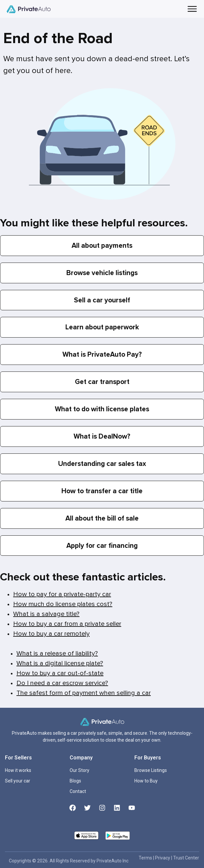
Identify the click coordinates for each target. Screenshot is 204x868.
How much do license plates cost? (63, 604)
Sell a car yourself (102, 300)
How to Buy (146, 781)
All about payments (102, 246)
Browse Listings (151, 770)
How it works (18, 770)
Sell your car (18, 781)
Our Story (79, 770)
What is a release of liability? (57, 653)
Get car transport (102, 382)
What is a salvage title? (46, 614)
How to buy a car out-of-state (60, 673)
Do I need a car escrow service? (62, 683)
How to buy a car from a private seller (67, 624)
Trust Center (186, 858)
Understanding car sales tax (102, 464)
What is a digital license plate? (60, 663)
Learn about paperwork (102, 327)
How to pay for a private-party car (62, 594)
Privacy (163, 858)
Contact (78, 791)
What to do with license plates (102, 409)
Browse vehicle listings (102, 273)
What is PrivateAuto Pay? (102, 355)
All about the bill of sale (102, 518)
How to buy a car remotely (51, 634)
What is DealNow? (102, 436)
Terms (146, 858)
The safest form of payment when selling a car (84, 693)
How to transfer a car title (102, 491)
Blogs (75, 781)
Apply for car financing (102, 546)
